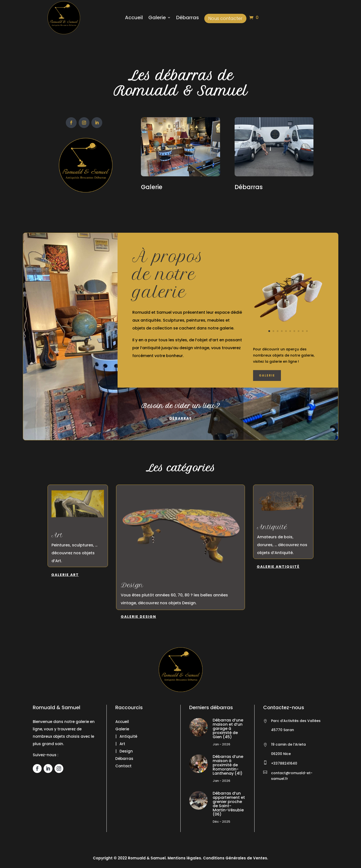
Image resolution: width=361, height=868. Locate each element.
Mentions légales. (185, 858)
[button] (10, 858)
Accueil (134, 18)
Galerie (157, 18)
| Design (124, 751)
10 (307, 331)
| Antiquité (126, 736)
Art (57, 535)
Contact (123, 766)
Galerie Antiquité (278, 567)
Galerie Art (65, 575)
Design (132, 585)
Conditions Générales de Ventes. (235, 858)
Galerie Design (138, 617)
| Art (120, 744)
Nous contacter (225, 18)
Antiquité (272, 527)
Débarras (188, 18)
